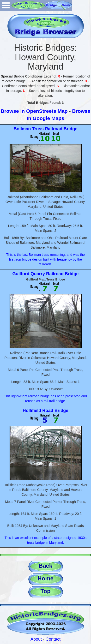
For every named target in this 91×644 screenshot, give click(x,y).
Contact (53, 639)
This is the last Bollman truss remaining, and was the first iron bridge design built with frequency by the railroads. (45, 259)
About (36, 639)
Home (45, 578)
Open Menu (6, 5)
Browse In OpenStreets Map (34, 111)
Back (45, 566)
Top (45, 591)
